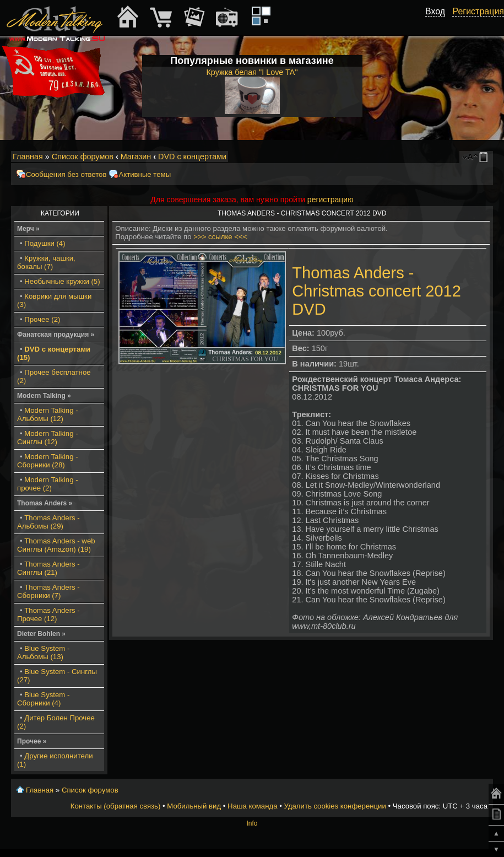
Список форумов (83, 157)
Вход (435, 11)
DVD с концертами (192, 157)
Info (252, 823)
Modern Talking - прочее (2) (48, 484)
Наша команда (252, 806)
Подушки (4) (45, 243)
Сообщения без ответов (66, 174)
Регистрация (478, 11)
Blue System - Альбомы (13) (43, 653)
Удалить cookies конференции (335, 806)
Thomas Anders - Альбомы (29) (48, 522)
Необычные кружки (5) (62, 281)
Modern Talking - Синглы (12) (48, 438)
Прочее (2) (42, 319)
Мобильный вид (485, 157)
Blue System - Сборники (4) (43, 699)
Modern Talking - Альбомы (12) (48, 414)
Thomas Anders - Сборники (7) (48, 591)
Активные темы (145, 174)
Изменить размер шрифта (470, 157)
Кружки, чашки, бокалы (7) (46, 262)
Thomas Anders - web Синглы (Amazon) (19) (56, 545)
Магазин (136, 157)
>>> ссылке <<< (220, 237)
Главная (28, 157)
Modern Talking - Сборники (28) (48, 461)
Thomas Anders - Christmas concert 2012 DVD (376, 291)
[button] (439, 24)
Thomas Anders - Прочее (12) (48, 615)
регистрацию (330, 200)
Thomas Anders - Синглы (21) (48, 568)
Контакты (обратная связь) (116, 806)
